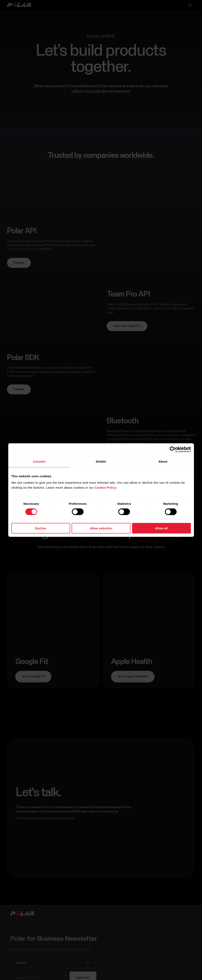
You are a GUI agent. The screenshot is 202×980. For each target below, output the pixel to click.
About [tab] (163, 461)
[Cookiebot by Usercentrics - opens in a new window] (173, 449)
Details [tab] (101, 461)
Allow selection (101, 528)
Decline (41, 528)
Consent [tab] (39, 461)
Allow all (161, 528)
